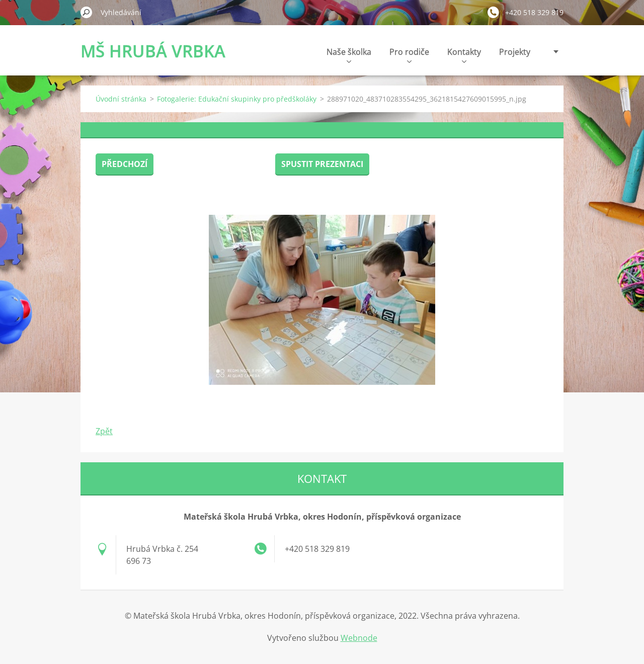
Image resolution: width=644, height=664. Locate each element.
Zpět (104, 431)
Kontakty (464, 55)
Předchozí (125, 164)
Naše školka (349, 55)
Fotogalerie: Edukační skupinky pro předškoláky (237, 99)
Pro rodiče (409, 55)
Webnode (359, 638)
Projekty (515, 52)
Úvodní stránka (121, 99)
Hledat (87, 12)
